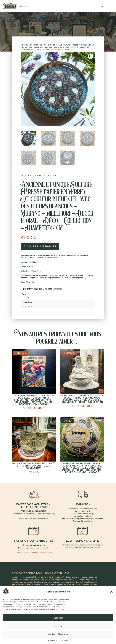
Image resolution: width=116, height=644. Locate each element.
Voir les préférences (58, 634)
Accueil (25, 45)
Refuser (58, 626)
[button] (111, 592)
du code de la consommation (40, 553)
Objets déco (36, 45)
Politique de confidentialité (58, 640)
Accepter (58, 618)
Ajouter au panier (40, 246)
